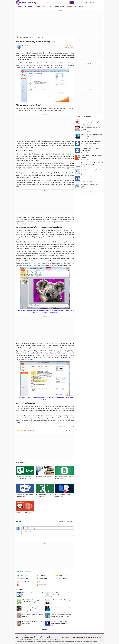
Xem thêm (45, 629)
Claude (38, 7)
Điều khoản (24, 636)
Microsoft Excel (22, 579)
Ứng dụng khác (62, 575)
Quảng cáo (49, 636)
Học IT (75, 7)
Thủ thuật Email (62, 579)
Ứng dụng (29, 37)
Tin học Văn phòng (39, 37)
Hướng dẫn (34, 636)
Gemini (51, 7)
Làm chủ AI (31, 7)
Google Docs (41, 575)
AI (25, 7)
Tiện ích (81, 7)
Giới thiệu (18, 636)
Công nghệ (69, 7)
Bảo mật (29, 636)
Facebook (55, 636)
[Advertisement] (59, 23)
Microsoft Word (22, 575)
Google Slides (42, 582)
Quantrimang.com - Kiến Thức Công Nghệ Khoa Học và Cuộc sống (26, 2)
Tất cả (20, 7)
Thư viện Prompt (59, 7)
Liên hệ (44, 636)
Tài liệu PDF (41, 585)
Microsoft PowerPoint (24, 582)
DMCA (59, 636)
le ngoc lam (25, 48)
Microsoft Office (65, 246)
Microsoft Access (23, 585)
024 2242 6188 (28, 640)
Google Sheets (42, 579)
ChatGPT (44, 7)
